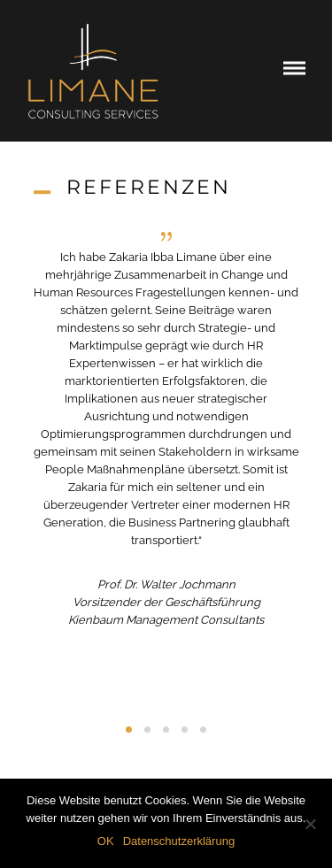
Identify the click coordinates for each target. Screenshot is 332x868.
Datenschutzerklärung (179, 841)
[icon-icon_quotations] (166, 237)
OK (106, 841)
